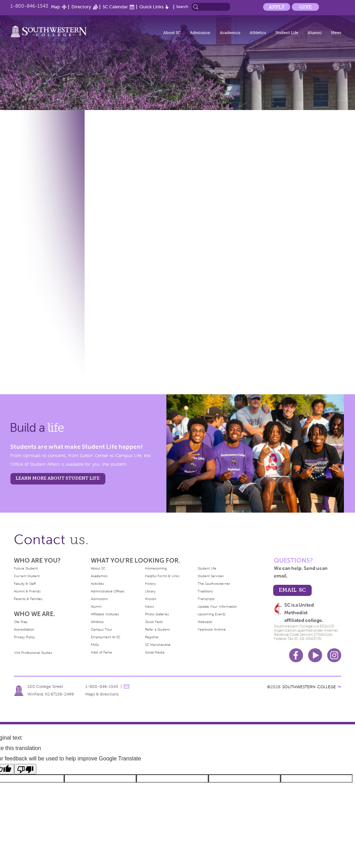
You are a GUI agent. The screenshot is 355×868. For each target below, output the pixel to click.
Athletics (258, 33)
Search (182, 7)
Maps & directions (102, 694)
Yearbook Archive (212, 629)
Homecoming (156, 568)
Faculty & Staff (25, 584)
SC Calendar (115, 7)
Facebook (296, 655)
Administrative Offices (108, 591)
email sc (292, 590)
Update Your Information (217, 606)
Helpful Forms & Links (162, 576)
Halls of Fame (101, 652)
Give (305, 7)
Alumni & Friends (27, 591)
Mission (151, 599)
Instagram (334, 655)
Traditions (205, 591)
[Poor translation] (25, 769)
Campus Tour (102, 629)
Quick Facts (154, 622)
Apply (277, 7)
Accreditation (24, 629)
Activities (97, 584)
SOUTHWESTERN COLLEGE (309, 687)
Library (150, 591)
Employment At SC (106, 637)
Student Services (211, 576)
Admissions (99, 599)
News (336, 33)
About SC (172, 33)
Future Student (26, 568)
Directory (81, 7)
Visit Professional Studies (33, 653)
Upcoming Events (211, 614)
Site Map (21, 622)
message (127, 686)
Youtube (315, 655)
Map (55, 7)
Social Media (155, 652)
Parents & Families (28, 599)
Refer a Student (157, 629)
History (150, 584)
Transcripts (206, 599)
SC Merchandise (158, 645)
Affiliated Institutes (105, 614)
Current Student (27, 576)
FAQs (95, 645)
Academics (230, 33)
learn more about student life (58, 478)
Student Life (287, 33)
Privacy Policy (24, 637)
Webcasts (205, 622)
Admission (200, 33)
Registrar (152, 637)
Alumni (315, 33)
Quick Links (151, 7)
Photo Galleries (157, 614)
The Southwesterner (214, 584)
